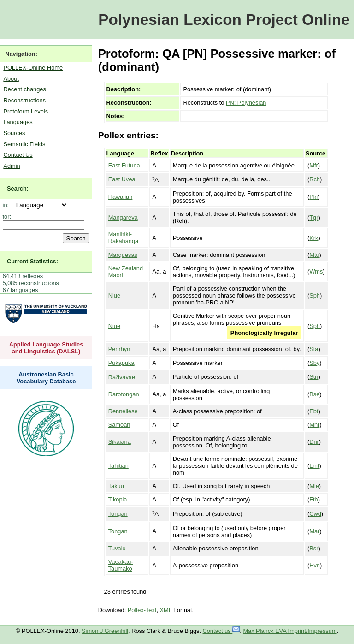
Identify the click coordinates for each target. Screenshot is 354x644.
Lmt (314, 466)
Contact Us (18, 155)
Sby (314, 363)
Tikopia (118, 499)
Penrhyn (119, 349)
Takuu (116, 486)
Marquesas (123, 255)
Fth (314, 499)
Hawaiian (121, 197)
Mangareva (123, 218)
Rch (315, 179)
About (11, 79)
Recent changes (24, 89)
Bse (314, 394)
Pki (313, 197)
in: (8, 205)
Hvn (315, 565)
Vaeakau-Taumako (121, 565)
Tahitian (118, 466)
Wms (316, 271)
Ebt (314, 411)
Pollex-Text (142, 610)
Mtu (314, 255)
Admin (12, 166)
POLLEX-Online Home (33, 68)
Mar (314, 531)
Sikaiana (120, 442)
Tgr (314, 218)
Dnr (314, 442)
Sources (14, 133)
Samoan (119, 425)
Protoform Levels (26, 111)
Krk (314, 238)
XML (166, 610)
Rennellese (123, 411)
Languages (18, 122)
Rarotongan (124, 394)
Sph (315, 295)
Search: (18, 188)
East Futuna (124, 165)
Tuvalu (117, 548)
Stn (314, 377)
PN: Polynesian (246, 103)
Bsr (314, 548)
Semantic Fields (24, 144)
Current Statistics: (32, 261)
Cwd (315, 514)
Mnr (314, 425)
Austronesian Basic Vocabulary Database (46, 378)
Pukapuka (121, 363)
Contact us (221, 631)
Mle (314, 486)
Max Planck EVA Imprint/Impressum (290, 631)
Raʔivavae (122, 377)
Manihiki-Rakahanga (123, 238)
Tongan (118, 514)
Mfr (313, 165)
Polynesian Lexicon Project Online (224, 20)
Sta (314, 349)
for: (7, 217)
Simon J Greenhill (105, 631)
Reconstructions (24, 100)
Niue (114, 295)
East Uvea (122, 179)
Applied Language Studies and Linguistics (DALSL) (46, 348)
